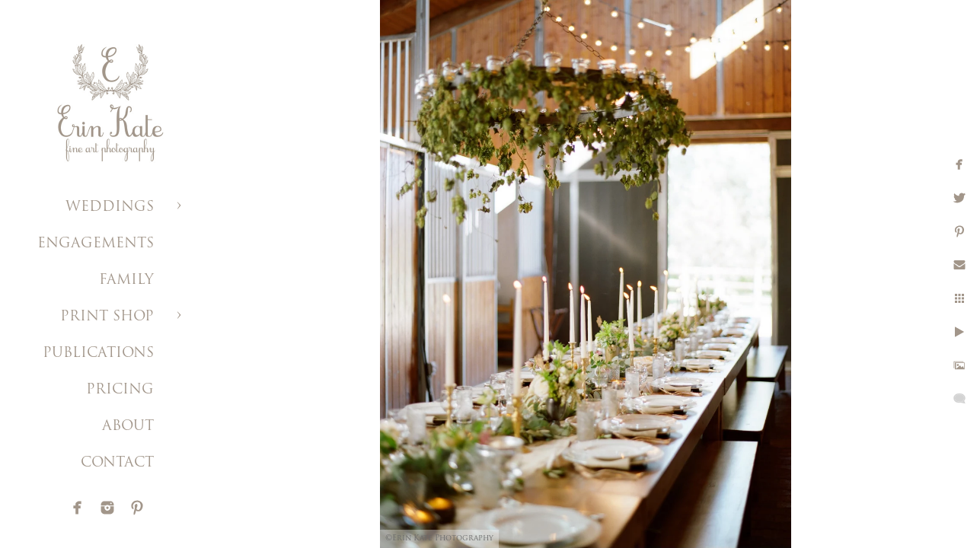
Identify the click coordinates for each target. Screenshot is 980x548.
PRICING (120, 390)
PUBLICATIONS (98, 354)
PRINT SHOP (107, 317)
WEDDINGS (110, 207)
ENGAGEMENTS (96, 244)
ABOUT (128, 427)
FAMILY (126, 280)
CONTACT (117, 463)
